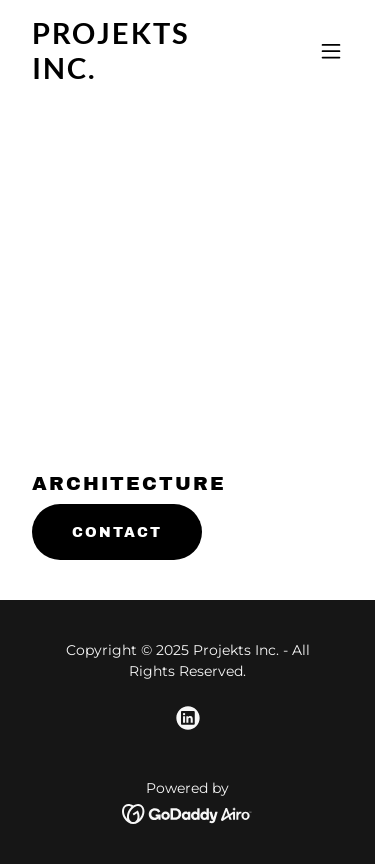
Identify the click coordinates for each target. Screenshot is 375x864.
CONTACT (117, 532)
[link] (138, 73)
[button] (331, 51)
